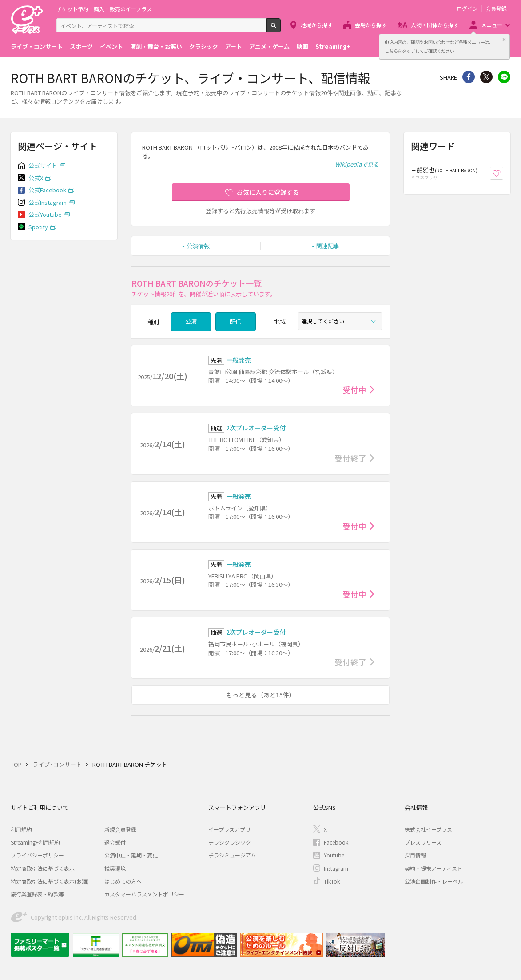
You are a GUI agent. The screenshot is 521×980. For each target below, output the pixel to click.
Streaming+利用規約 (35, 842)
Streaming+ (333, 46)
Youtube (334, 855)
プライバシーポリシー (37, 855)
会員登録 (496, 8)
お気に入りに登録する (268, 192)
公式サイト (43, 165)
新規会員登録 (120, 829)
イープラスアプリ (229, 829)
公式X (36, 178)
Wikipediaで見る (357, 164)
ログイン (467, 8)
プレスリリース (423, 842)
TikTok (332, 881)
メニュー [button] (492, 25)
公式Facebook (47, 190)
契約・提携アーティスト (434, 868)
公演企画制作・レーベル (434, 881)
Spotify (38, 227)
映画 (302, 46)
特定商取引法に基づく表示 (43, 868)
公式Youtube (45, 214)
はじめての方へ (123, 881)
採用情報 (415, 855)
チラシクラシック (230, 842)
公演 (191, 321)
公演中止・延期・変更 (131, 855)
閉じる (504, 40)
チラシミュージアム (232, 855)
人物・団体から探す (435, 25)
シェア (469, 77)
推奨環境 (115, 868)
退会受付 (115, 842)
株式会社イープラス (428, 829)
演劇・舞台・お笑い (156, 46)
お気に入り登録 (503, 173)
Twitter (486, 77)
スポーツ (81, 46)
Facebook (336, 842)
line (504, 77)
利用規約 (21, 829)
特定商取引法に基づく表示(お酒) (50, 881)
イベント (111, 46)
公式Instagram (48, 202)
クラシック (204, 46)
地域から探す (317, 25)
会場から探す (371, 25)
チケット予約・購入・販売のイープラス (104, 9)
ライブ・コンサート (37, 46)
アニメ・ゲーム (269, 46)
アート (234, 46)
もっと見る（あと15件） (261, 695)
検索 (280, 29)
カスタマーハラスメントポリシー (144, 894)
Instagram (336, 868)
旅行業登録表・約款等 (37, 894)
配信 (235, 321)
